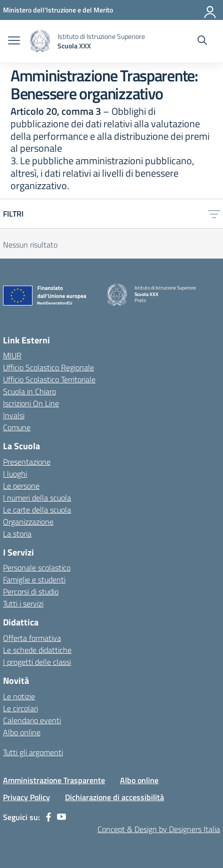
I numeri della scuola (37, 498)
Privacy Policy (26, 797)
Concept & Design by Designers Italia (159, 829)
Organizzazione (28, 522)
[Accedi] (210, 10)
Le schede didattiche (37, 650)
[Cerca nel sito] (202, 41)
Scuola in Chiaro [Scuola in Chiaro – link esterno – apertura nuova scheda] (29, 391)
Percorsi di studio (31, 591)
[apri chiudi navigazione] (14, 41)
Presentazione (27, 462)
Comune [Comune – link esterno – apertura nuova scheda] (17, 427)
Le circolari (20, 708)
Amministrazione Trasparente (54, 780)
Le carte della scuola (37, 510)
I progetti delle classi (37, 662)
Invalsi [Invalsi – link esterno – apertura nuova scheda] (14, 415)
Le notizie (19, 696)
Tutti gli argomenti (33, 752)
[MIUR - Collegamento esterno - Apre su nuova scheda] (58, 10)
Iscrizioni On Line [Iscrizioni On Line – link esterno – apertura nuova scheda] (31, 403)
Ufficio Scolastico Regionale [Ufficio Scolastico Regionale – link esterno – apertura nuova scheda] (48, 367)
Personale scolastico (37, 568)
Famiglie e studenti (34, 579)
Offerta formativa (32, 638)
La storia (17, 534)
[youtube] (61, 817)
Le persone (21, 486)
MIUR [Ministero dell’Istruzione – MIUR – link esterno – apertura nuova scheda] (12, 355)
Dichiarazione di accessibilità (114, 797)
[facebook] (48, 817)
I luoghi (15, 474)
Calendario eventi (32, 720)
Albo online (22, 732)
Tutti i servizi (23, 603)
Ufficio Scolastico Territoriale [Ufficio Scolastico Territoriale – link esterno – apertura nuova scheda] (49, 379)
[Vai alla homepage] (40, 41)
